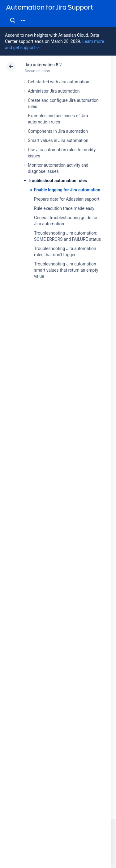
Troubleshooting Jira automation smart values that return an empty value (66, 270)
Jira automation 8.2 (43, 65)
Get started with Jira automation (58, 82)
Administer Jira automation (54, 91)
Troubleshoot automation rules (57, 181)
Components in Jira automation (58, 131)
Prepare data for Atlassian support (67, 199)
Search (13, 20)
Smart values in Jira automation (58, 140)
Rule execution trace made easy (64, 208)
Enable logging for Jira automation (67, 190)
